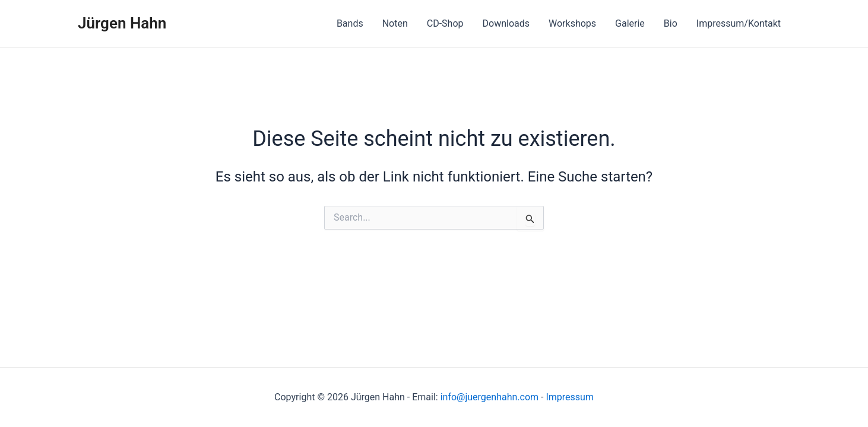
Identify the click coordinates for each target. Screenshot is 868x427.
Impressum (570, 397)
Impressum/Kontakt (739, 23)
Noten (395, 23)
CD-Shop (445, 23)
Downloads (506, 23)
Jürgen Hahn (122, 23)
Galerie (630, 23)
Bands (350, 23)
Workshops (572, 23)
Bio (671, 23)
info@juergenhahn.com (490, 397)
